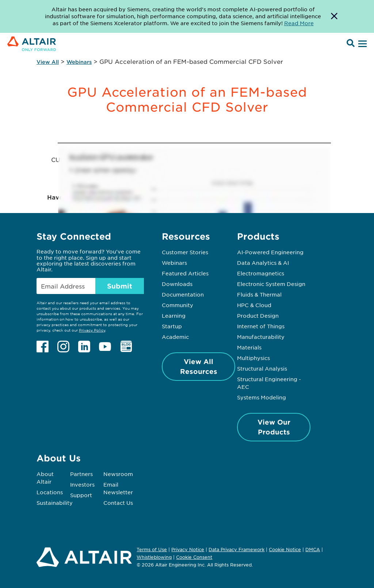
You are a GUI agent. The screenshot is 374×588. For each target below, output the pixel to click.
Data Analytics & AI (263, 263)
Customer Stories (185, 252)
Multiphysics (253, 358)
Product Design (258, 316)
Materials (249, 347)
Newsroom (118, 474)
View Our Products (274, 427)
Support (81, 495)
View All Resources (199, 366)
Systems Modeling (262, 397)
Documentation (183, 294)
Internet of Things (261, 326)
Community (178, 305)
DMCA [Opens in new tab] (313, 549)
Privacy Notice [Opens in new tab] (188, 549)
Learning (174, 316)
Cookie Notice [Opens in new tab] (285, 549)
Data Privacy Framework (236, 549)
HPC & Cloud (254, 305)
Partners (81, 474)
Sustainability (55, 503)
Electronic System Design (271, 284)
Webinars (79, 62)
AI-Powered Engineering (270, 252)
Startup (172, 326)
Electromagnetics (261, 273)
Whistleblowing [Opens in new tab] (154, 557)
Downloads (177, 284)
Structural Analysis (262, 368)
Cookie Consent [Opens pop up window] (194, 557)
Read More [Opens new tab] (299, 23)
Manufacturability (261, 337)
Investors (82, 484)
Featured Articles (185, 273)
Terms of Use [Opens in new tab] (152, 549)
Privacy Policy (92, 330)
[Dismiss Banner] (334, 16)
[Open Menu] (362, 44)
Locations (50, 492)
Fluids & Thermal (259, 294)
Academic (175, 337)
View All (48, 62)
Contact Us (118, 503)
